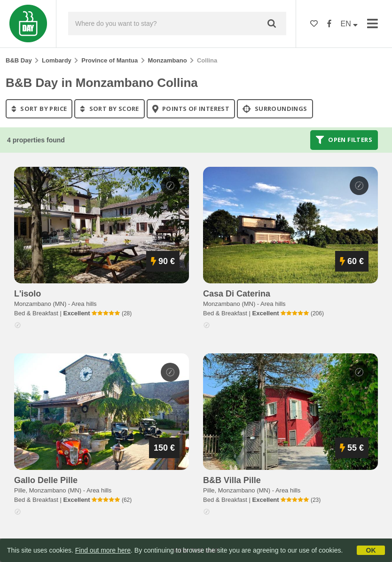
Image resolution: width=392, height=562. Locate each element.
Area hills (84, 304)
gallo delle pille (46, 480)
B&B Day (19, 60)
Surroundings (275, 109)
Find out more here (103, 550)
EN (349, 24)
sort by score (109, 109)
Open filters (344, 140)
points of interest (191, 109)
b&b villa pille (232, 480)
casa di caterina (237, 294)
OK (371, 550)
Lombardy (57, 60)
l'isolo (27, 294)
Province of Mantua (110, 60)
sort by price (39, 109)
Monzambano (168, 60)
